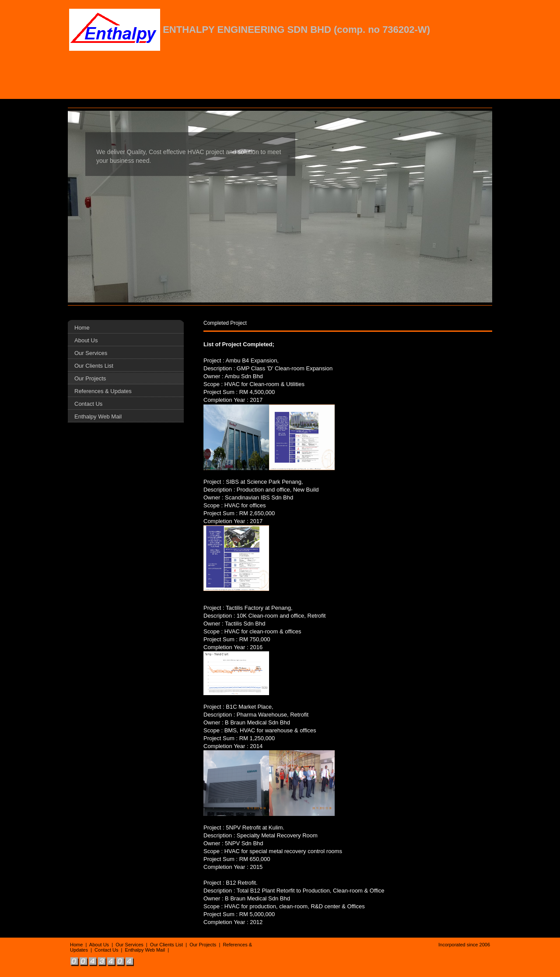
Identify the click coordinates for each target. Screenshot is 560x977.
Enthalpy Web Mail (98, 416)
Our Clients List (94, 366)
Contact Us (88, 404)
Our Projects (90, 378)
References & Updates (103, 391)
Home (82, 328)
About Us (86, 340)
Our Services (91, 353)
